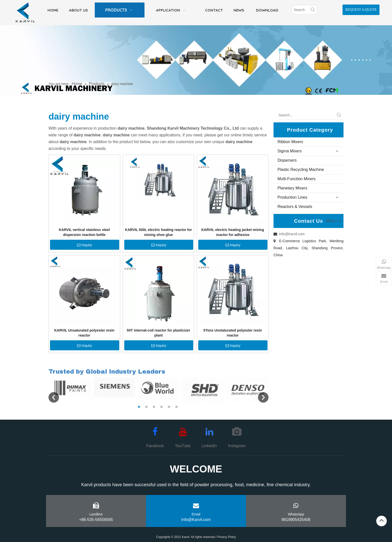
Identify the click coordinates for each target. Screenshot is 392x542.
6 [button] (177, 407)
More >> (333, 221)
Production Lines (292, 197)
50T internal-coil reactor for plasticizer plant (158, 333)
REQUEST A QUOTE (361, 10)
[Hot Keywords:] (313, 10)
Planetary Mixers (292, 188)
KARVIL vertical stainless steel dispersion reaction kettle (84, 232)
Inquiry (84, 245)
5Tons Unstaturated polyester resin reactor (233, 333)
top (381, 520)
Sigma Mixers (290, 151)
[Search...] (306, 115)
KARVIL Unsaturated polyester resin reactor (84, 333)
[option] (70, 387)
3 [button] (155, 407)
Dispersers (287, 160)
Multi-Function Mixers (296, 179)
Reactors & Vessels (295, 207)
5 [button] (170, 407)
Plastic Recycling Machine (301, 170)
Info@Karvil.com (292, 234)
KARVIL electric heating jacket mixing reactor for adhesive (233, 232)
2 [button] (147, 407)
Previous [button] (54, 397)
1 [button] (140, 407)
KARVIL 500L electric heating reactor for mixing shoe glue (158, 232)
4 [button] (162, 407)
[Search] (300, 10)
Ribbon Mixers (290, 142)
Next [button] (263, 397)
